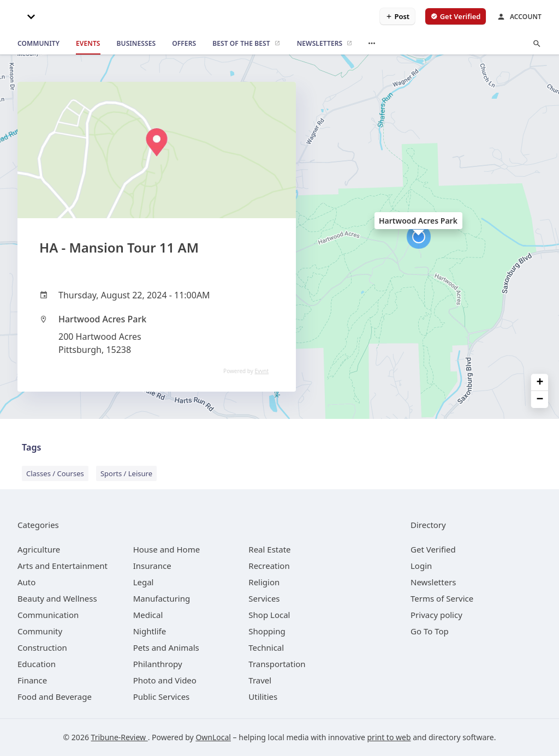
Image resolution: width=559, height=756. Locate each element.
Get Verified (433, 549)
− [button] (540, 400)
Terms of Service (442, 598)
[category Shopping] (267, 631)
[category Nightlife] (150, 631)
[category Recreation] (269, 566)
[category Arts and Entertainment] (63, 566)
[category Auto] (26, 582)
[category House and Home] (167, 549)
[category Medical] (148, 615)
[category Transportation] (277, 664)
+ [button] (540, 383)
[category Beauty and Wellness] (57, 598)
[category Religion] (264, 582)
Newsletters (433, 582)
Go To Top (430, 631)
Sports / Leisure (126, 473)
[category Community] (40, 631)
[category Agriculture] (39, 549)
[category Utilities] (263, 697)
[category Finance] (32, 680)
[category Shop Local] (269, 615)
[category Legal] (144, 582)
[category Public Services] (162, 697)
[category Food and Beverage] (55, 697)
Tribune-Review (120, 737)
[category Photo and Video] (165, 680)
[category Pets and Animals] (166, 647)
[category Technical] (266, 647)
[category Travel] (260, 680)
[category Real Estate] (269, 549)
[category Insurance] (152, 566)
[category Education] (37, 664)
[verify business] (456, 16)
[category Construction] (42, 647)
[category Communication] (48, 615)
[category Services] (264, 598)
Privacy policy (436, 615)
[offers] (184, 44)
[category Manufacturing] (162, 598)
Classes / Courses (55, 473)
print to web (389, 737)
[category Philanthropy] (158, 664)
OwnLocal (213, 737)
